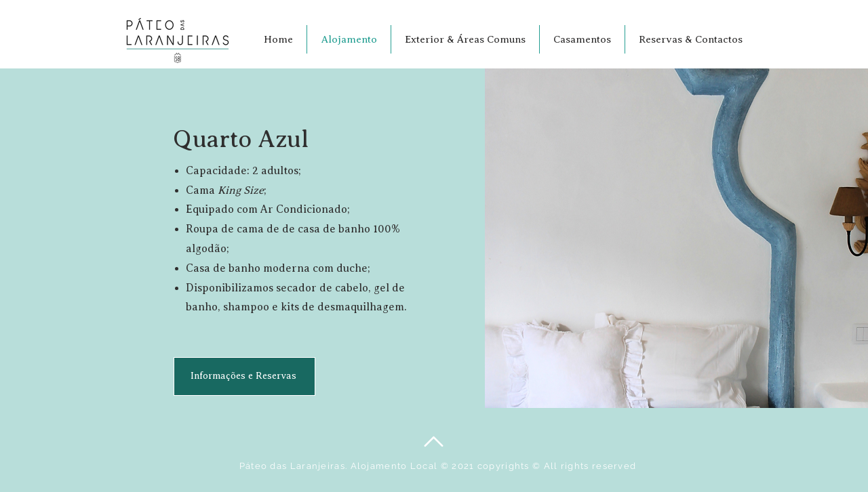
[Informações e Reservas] (244, 376)
